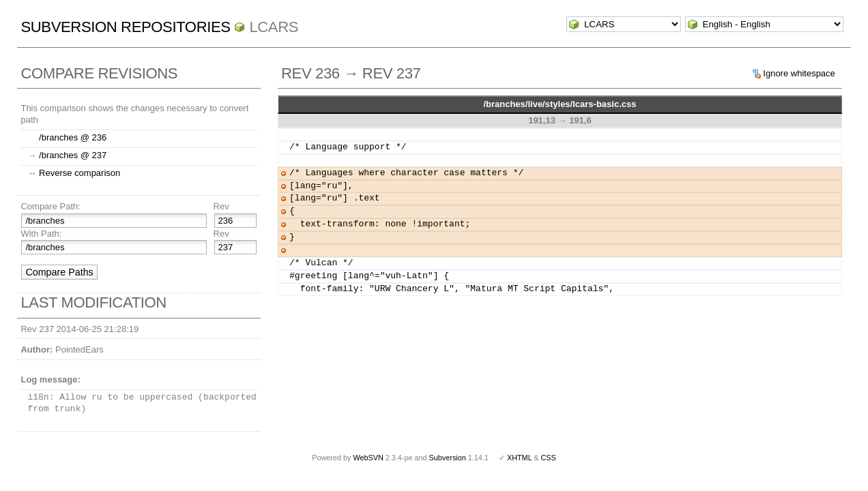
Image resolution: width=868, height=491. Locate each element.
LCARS (274, 27)
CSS (549, 458)
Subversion (448, 458)
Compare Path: (50, 206)
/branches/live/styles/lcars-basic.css (560, 104)
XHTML (519, 458)
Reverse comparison (79, 173)
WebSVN (368, 458)
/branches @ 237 (73, 155)
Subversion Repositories (125, 27)
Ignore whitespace (799, 73)
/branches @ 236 (73, 137)
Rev (221, 206)
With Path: (41, 234)
